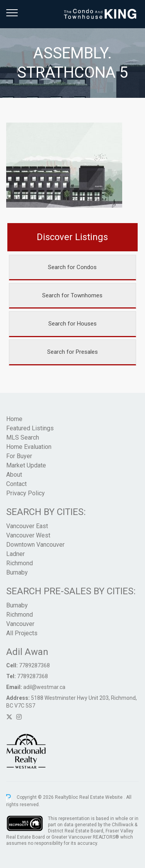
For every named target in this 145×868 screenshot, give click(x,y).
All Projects (22, 633)
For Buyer (19, 456)
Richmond (20, 563)
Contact (16, 484)
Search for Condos (72, 267)
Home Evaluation (29, 447)
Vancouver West (28, 535)
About (14, 475)
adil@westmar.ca (44, 687)
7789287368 (34, 665)
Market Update (26, 465)
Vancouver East (27, 526)
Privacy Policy (26, 493)
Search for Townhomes (72, 295)
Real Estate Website (101, 798)
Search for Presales (72, 352)
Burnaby (17, 572)
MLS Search (23, 437)
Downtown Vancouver (35, 545)
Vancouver (20, 624)
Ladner (15, 554)
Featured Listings (30, 428)
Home (14, 419)
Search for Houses (72, 324)
